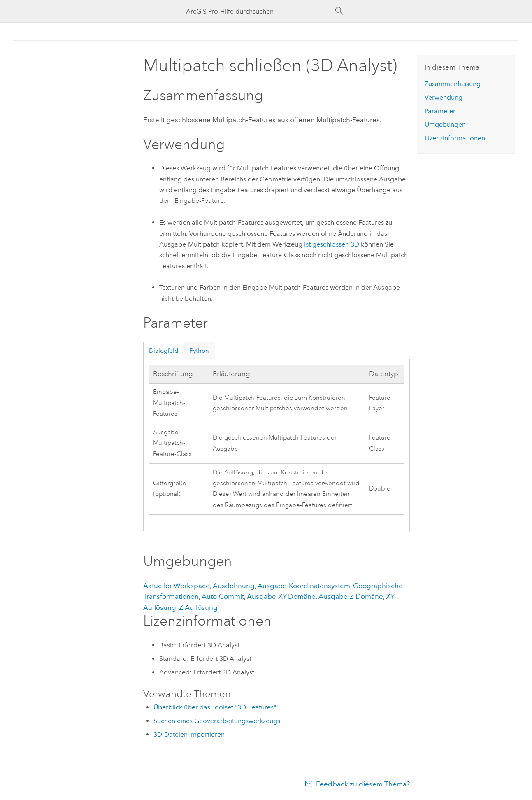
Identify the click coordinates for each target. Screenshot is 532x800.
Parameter (440, 111)
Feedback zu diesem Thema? (363, 784)
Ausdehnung (234, 586)
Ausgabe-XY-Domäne (281, 596)
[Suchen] (339, 11)
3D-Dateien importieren (189, 734)
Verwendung (444, 97)
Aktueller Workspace (177, 586)
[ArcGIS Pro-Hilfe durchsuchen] (258, 11)
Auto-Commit (223, 596)
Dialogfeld (164, 351)
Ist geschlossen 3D (332, 244)
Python (199, 351)
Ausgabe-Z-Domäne (351, 596)
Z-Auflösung (198, 607)
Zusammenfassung (453, 84)
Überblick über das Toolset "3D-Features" (215, 707)
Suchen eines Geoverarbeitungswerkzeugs (217, 721)
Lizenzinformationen (455, 138)
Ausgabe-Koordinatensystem (304, 586)
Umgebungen (445, 124)
